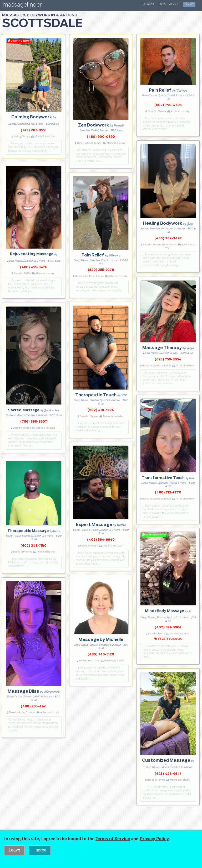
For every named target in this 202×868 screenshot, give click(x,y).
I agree (40, 850)
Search (149, 4)
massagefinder (22, 6)
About (175, 4)
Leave (14, 850)
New (162, 4)
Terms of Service (113, 839)
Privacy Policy (154, 839)
